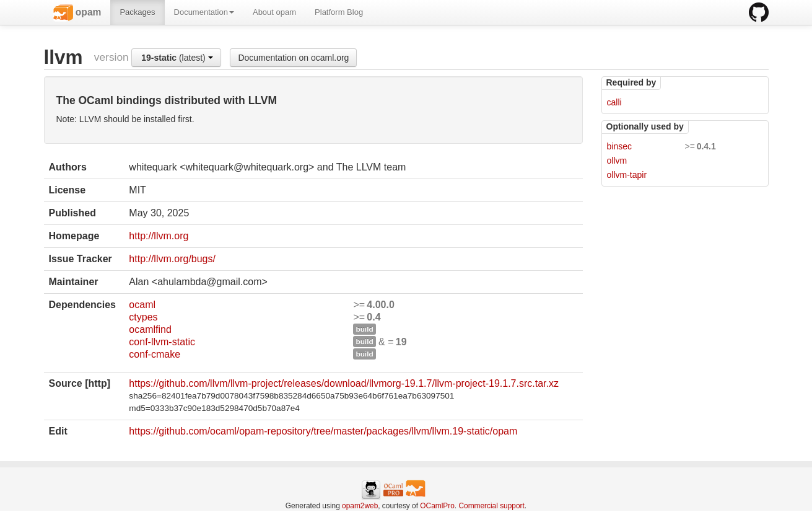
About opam (274, 12)
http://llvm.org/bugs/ (172, 259)
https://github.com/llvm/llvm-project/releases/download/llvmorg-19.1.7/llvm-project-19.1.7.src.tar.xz (344, 383)
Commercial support (491, 506)
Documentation (204, 12)
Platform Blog (339, 12)
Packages (137, 12)
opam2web (360, 506)
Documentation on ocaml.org (293, 58)
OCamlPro (437, 506)
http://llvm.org (159, 236)
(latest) (177, 58)
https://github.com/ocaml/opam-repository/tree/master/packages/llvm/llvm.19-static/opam (323, 431)
